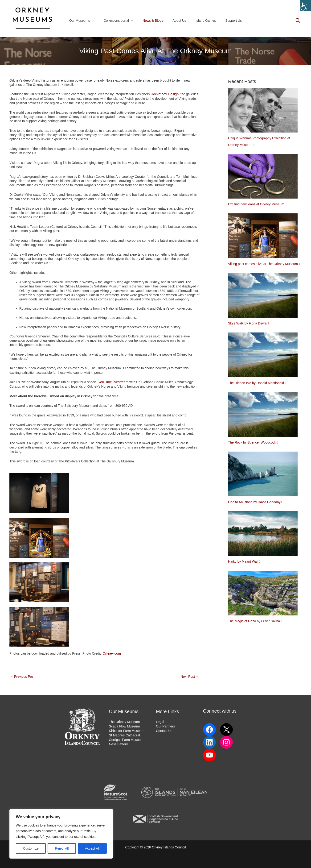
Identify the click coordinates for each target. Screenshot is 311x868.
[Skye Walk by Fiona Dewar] (265, 296)
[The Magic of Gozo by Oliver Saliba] (265, 594)
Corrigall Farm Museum (126, 738)
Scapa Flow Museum (124, 726)
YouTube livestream (113, 382)
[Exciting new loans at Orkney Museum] (265, 177)
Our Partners (165, 726)
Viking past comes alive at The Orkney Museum (263, 264)
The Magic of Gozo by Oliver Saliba (254, 621)
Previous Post (22, 676)
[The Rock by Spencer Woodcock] (265, 415)
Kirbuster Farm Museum (127, 730)
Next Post (190, 676)
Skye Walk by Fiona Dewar (248, 323)
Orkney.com (111, 653)
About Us (178, 21)
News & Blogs (154, 21)
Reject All (62, 848)
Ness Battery (118, 743)
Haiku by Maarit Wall (243, 561)
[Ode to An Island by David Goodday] (265, 475)
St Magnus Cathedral (124, 734)
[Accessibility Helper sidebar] (305, 6)
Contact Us (164, 730)
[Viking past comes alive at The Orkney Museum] (265, 237)
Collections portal (121, 21)
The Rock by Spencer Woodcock (252, 442)
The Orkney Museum (124, 721)
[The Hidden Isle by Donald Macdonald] (265, 356)
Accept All (92, 848)
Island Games (201, 21)
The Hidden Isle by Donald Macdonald (256, 383)
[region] (61, 834)
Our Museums (87, 21)
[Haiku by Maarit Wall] (265, 535)
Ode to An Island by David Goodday (254, 502)
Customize (31, 848)
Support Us (226, 21)
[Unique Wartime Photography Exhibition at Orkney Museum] (265, 111)
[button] (298, 21)
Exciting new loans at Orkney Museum (256, 204)
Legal (160, 721)
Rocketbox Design (164, 94)
